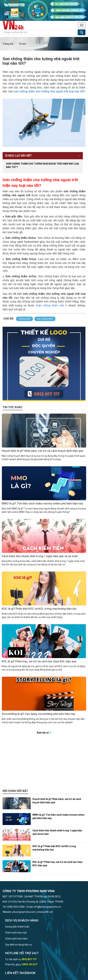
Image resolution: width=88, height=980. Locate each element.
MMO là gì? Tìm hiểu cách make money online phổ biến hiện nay (42, 504)
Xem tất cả (43, 733)
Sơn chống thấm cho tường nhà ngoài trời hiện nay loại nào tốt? (42, 165)
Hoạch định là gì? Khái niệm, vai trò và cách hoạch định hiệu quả (42, 451)
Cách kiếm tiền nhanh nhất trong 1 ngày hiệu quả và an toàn (40, 556)
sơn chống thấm (45, 319)
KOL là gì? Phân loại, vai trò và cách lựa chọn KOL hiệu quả (39, 661)
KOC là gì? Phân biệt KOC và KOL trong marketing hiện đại (39, 609)
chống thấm (25, 319)
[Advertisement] (44, 763)
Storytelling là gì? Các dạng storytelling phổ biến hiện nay (38, 714)
